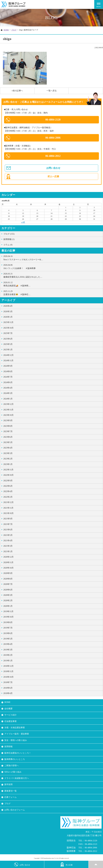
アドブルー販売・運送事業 (17, 734)
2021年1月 (8, 552)
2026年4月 (8, 306)
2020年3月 (8, 595)
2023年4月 (8, 448)
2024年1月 (8, 399)
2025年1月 (8, 350)
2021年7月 (8, 524)
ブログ (14, 30)
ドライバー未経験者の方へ (17, 778)
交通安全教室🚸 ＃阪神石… (52, 293)
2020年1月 (8, 606)
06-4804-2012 (53, 156)
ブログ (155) (9, 234)
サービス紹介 (11, 715)
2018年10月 (8, 677)
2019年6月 (8, 633)
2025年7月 (8, 333)
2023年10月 (8, 415)
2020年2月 (8, 601)
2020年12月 (8, 557)
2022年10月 (8, 475)
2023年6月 (8, 437)
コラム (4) (8, 245)
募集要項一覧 (11, 791)
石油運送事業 (11, 721)
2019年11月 (8, 611)
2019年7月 (8, 628)
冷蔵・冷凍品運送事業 (15, 728)
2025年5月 (8, 344)
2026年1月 (8, 317)
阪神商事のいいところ (15, 759)
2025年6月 (8, 339)
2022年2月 (8, 497)
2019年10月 (8, 617)
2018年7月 (8, 682)
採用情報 (8, 747)
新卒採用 (8, 784)
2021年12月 (8, 502)
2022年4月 (8, 491)
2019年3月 (8, 650)
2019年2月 (8, 655)
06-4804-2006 (53, 138)
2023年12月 (8, 404)
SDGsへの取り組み (13, 772)
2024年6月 (8, 382)
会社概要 (8, 709)
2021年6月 (8, 530)
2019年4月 (8, 644)
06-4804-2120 (53, 120)
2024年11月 (8, 361)
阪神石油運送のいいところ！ (18, 753)
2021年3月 (8, 546)
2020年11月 (8, 562)
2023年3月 (8, 453)
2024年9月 (8, 366)
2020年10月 (8, 568)
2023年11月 (8, 410)
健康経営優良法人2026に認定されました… (52, 275)
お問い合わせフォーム (15, 810)
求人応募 (66, 864)
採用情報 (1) (9, 239)
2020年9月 (8, 573)
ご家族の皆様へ (12, 766)
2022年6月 (8, 486)
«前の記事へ (17, 91)
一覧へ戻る (52, 91)
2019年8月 (8, 622)
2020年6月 (8, 590)
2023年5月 (8, 442)
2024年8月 (8, 371)
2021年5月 (8, 535)
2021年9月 (8, 519)
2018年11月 (8, 671)
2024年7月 (8, 377)
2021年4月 (8, 541)
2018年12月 (8, 666)
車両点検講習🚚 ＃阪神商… (52, 284)
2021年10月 (8, 513)
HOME (6, 30)
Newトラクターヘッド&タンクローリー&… (52, 258)
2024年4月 (8, 388)
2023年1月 (8, 464)
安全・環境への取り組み (16, 740)
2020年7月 (8, 584)
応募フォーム (11, 797)
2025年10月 (8, 328)
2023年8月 (8, 426)
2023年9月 (8, 421)
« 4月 (23, 222)
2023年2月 (8, 459)
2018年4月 (8, 693)
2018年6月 (8, 688)
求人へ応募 (53, 176)
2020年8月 (8, 579)
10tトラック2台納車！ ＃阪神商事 (52, 266)
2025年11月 (8, 322)
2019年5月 (8, 639)
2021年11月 (8, 508)
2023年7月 (8, 431)
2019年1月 (8, 661)
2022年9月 (8, 481)
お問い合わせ (53, 168)
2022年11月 (8, 470)
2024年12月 (8, 355)
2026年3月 (8, 312)
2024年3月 (8, 393)
